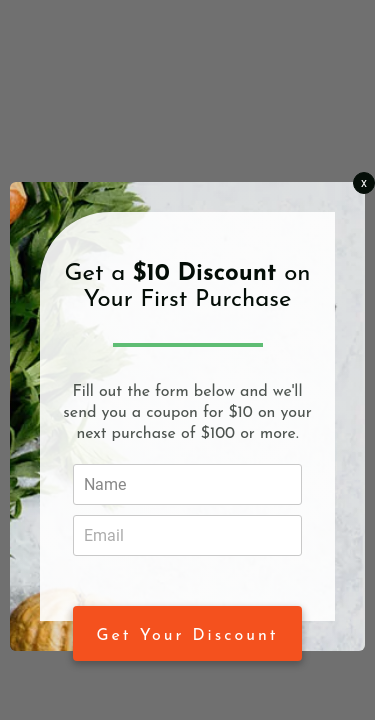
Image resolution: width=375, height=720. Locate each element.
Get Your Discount (188, 636)
